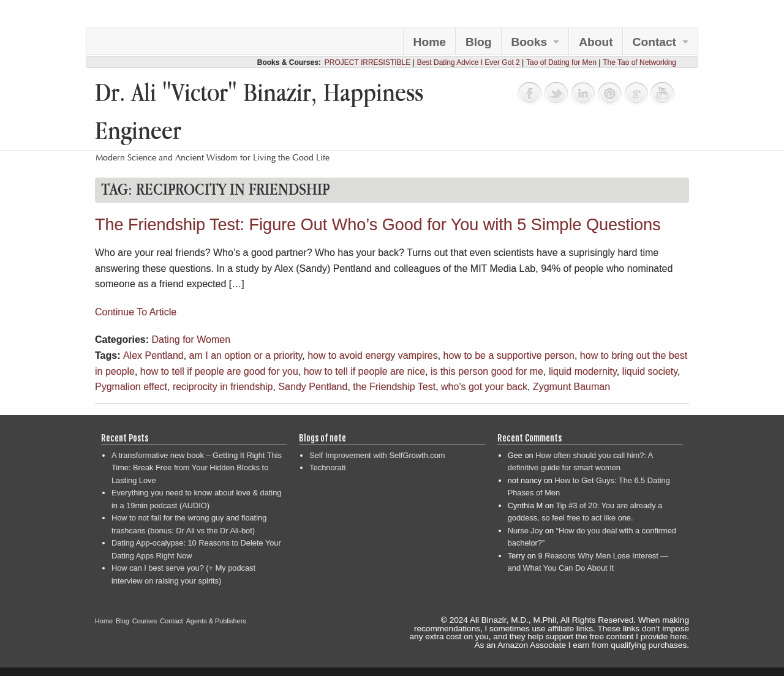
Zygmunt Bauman (571, 387)
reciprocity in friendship (223, 387)
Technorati (327, 468)
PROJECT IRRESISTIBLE (367, 62)
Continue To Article (136, 312)
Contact (654, 42)
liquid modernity (583, 371)
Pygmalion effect (131, 387)
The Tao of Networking (639, 62)
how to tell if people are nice (364, 371)
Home (430, 42)
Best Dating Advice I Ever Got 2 (469, 62)
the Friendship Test (394, 387)
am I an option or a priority (246, 355)
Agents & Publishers (216, 621)
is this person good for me (487, 371)
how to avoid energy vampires (373, 355)
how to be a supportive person (509, 355)
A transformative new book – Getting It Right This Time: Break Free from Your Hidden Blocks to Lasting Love (197, 468)
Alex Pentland (153, 355)
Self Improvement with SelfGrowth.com (377, 455)
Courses (145, 621)
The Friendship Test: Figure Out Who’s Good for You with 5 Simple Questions (378, 225)
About (596, 42)
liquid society (650, 371)
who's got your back (484, 387)
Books (530, 42)
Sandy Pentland (313, 387)
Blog (479, 42)
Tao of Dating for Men (561, 62)
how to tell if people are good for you (219, 371)
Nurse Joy (526, 531)
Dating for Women (191, 340)
